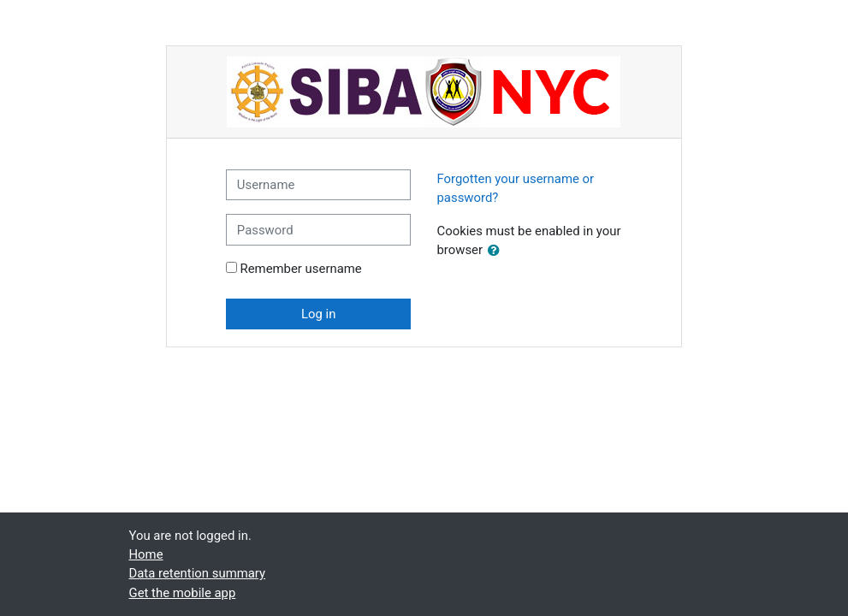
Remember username (301, 269)
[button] (497, 251)
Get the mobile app (183, 593)
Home (146, 554)
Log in (318, 314)
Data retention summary (198, 573)
